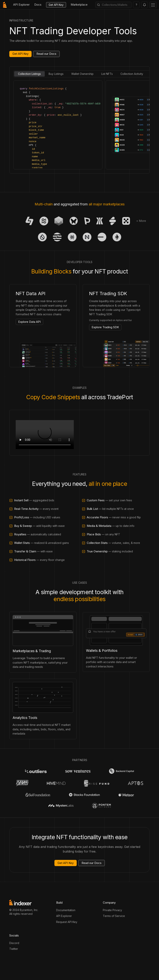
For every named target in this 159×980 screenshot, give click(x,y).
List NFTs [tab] (107, 74)
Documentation (66, 910)
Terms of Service (114, 916)
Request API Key (67, 922)
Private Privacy (112, 910)
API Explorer (64, 916)
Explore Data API (29, 322)
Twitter (14, 949)
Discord (14, 943)
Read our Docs (46, 54)
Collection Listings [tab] (29, 74)
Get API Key (56, 5)
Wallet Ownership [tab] (82, 74)
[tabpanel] (79, 125)
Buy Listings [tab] (56, 74)
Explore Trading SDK (105, 327)
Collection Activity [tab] (132, 74)
